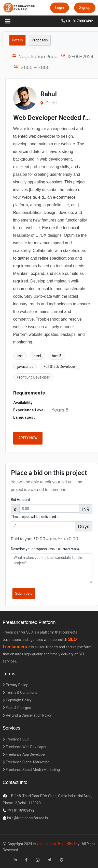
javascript (25, 367)
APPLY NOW (28, 438)
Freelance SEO (16, 739)
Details (17, 40)
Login (60, 8)
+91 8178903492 (77, 21)
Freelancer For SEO (54, 843)
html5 (57, 356)
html (37, 356)
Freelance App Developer (24, 754)
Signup (85, 8)
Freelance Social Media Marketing (31, 770)
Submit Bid (24, 593)
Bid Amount (20, 500)
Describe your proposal (45, 549)
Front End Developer (33, 377)
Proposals (40, 40)
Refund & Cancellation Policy (27, 715)
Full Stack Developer (60, 367)
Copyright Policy (17, 700)
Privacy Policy (15, 685)
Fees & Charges (17, 708)
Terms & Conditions (20, 692)
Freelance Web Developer (25, 747)
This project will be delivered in (35, 517)
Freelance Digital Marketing (26, 762)
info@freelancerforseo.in (27, 818)
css (20, 356)
